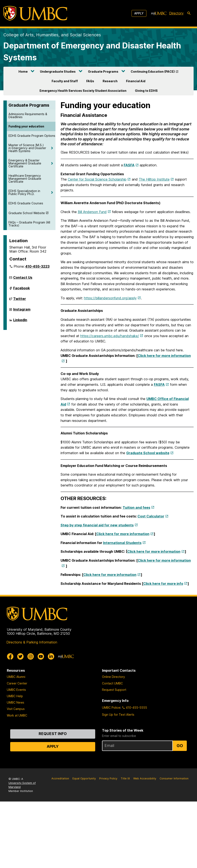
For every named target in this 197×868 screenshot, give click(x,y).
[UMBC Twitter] (20, 656)
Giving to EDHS (146, 91)
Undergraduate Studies (58, 71)
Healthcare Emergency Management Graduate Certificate (25, 179)
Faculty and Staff (65, 81)
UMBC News (16, 702)
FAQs (90, 81)
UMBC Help (15, 696)
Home (23, 71)
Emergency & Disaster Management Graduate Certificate (25, 163)
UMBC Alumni (16, 677)
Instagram (22, 311)
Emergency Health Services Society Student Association (83, 91)
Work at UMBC (17, 715)
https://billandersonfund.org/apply (110, 298)
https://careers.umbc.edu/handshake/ (110, 336)
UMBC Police (111, 708)
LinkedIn (20, 322)
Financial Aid (136, 81)
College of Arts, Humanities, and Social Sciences (52, 35)
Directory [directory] (176, 13)
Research (110, 81)
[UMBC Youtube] (41, 656)
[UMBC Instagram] (31, 656)
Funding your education (26, 126)
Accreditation (60, 778)
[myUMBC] (159, 13)
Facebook (21, 290)
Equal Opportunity (84, 778)
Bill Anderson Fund (92, 212)
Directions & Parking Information (32, 642)
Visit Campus (16, 709)
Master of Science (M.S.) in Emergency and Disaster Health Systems (27, 148)
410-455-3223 (37, 266)
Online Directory (113, 677)
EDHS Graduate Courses (26, 203)
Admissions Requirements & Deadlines (28, 115)
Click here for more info (163, 584)
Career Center (17, 683)
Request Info (53, 734)
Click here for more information (123, 534)
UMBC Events (16, 690)
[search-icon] (189, 13)
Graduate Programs (103, 71)
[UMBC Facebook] (10, 656)
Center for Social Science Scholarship (97, 179)
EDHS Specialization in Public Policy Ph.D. (24, 192)
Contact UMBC (112, 683)
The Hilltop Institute (154, 179)
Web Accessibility (145, 778)
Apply (139, 13)
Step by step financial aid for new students (97, 525)
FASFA (129, 165)
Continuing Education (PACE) (153, 71)
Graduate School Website (27, 213)
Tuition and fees (136, 508)
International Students (122, 543)
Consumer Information (174, 778)
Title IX (125, 778)
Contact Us (23, 277)
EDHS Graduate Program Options (32, 136)
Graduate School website (148, 453)
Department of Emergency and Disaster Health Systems (92, 52)
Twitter (20, 300)
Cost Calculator (151, 516)
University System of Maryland (22, 785)
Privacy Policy (108, 778)
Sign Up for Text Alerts (118, 715)
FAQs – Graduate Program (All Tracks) (29, 224)
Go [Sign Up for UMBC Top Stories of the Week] (180, 746)
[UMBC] (35, 13)
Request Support (114, 690)
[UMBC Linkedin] (51, 656)
